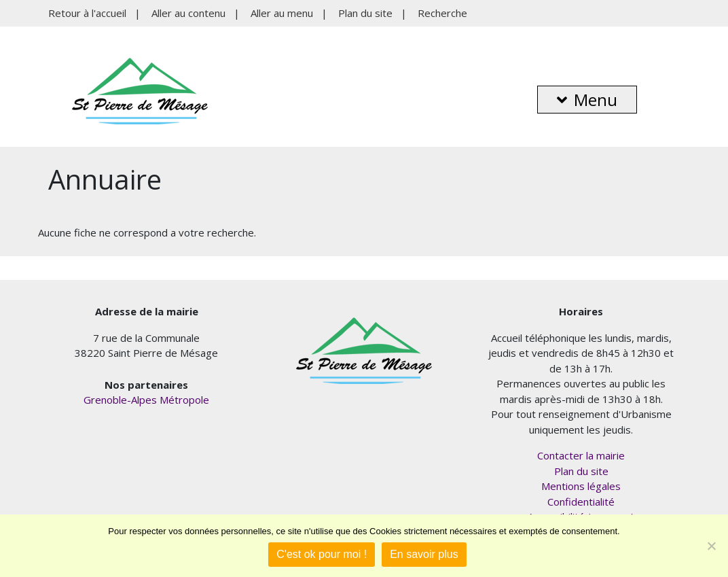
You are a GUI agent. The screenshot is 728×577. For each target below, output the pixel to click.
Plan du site (365, 13)
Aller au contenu (188, 13)
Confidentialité (581, 502)
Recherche (442, 13)
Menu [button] (587, 100)
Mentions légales (581, 486)
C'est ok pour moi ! (322, 554)
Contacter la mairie (581, 455)
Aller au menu (282, 13)
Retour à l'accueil (87, 13)
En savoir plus (424, 554)
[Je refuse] (711, 546)
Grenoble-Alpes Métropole (146, 400)
